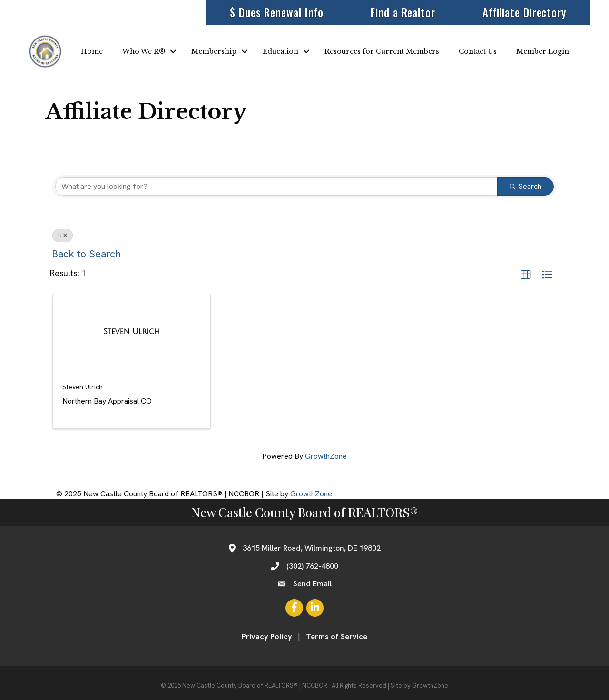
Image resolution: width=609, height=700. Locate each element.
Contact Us (478, 51)
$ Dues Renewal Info (277, 12)
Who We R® (144, 51)
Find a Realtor (403, 12)
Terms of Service (337, 636)
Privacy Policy (267, 636)
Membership (214, 51)
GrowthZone (326, 456)
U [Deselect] (63, 236)
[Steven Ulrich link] (132, 332)
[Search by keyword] (276, 187)
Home (92, 51)
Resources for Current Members (382, 51)
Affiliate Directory (525, 12)
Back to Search (86, 254)
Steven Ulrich (83, 387)
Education (280, 51)
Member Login (543, 51)
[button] (526, 275)
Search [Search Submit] (526, 186)
